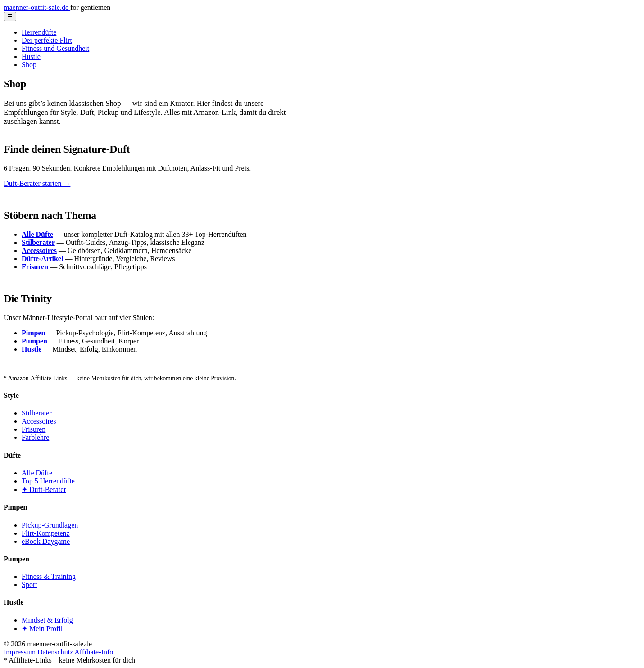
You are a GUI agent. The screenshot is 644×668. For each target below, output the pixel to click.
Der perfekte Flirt (47, 40)
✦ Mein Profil (42, 629)
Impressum (20, 652)
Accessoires (39, 421)
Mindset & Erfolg (47, 620)
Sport (29, 584)
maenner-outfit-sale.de (37, 7)
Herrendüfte (39, 32)
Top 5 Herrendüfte (48, 481)
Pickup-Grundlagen (50, 525)
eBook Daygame (46, 541)
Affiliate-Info (94, 652)
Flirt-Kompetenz (46, 533)
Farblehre (35, 437)
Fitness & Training (49, 576)
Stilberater (37, 413)
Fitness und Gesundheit (55, 48)
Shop (29, 65)
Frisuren (34, 429)
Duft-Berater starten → (37, 183)
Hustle (31, 56)
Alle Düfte (37, 473)
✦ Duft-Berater (44, 490)
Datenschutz (55, 652)
